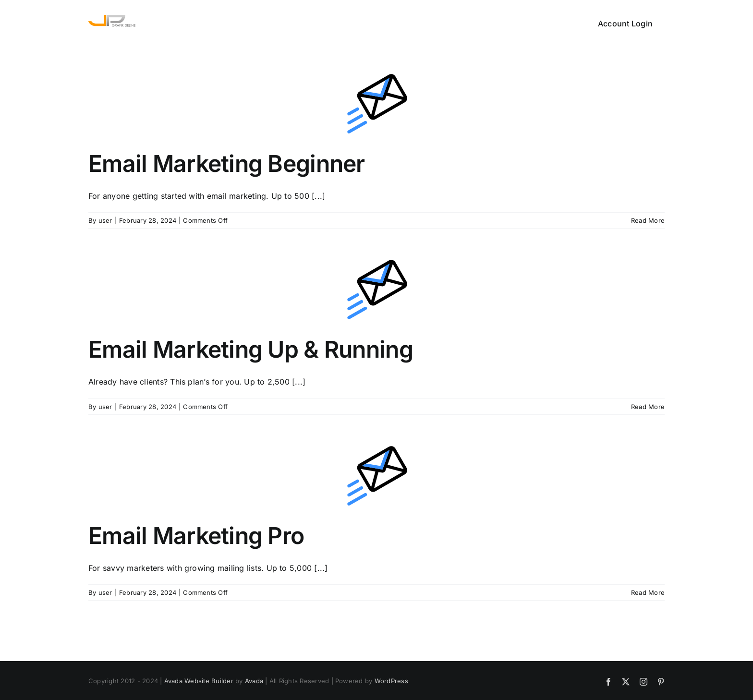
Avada (254, 681)
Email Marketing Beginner (227, 163)
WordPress (391, 681)
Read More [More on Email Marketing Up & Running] (648, 407)
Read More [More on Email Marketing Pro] (648, 592)
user (105, 220)
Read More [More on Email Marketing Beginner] (648, 220)
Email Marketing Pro (196, 536)
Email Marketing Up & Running (251, 349)
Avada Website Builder (199, 681)
